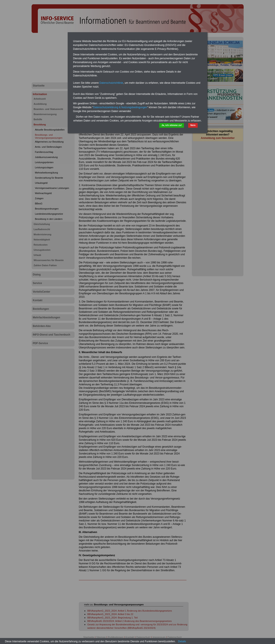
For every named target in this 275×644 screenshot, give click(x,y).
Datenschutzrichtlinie (111, 83)
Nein (193, 125)
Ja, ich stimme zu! (172, 125)
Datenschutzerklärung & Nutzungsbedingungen (120, 107)
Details (182, 641)
